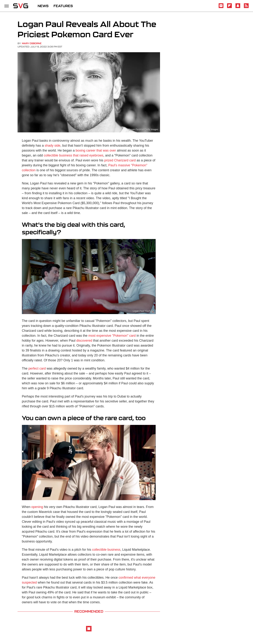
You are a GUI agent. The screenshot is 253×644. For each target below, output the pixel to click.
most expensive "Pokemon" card (112, 336)
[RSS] (246, 7)
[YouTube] (221, 7)
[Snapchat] (238, 7)
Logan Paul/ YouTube (143, 311)
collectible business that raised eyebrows (74, 155)
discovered (84, 341)
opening (37, 507)
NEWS (43, 6)
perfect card (37, 368)
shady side (53, 146)
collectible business (106, 550)
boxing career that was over (96, 150)
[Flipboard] (229, 7)
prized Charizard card (120, 160)
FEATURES (63, 6)
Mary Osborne (32, 43)
